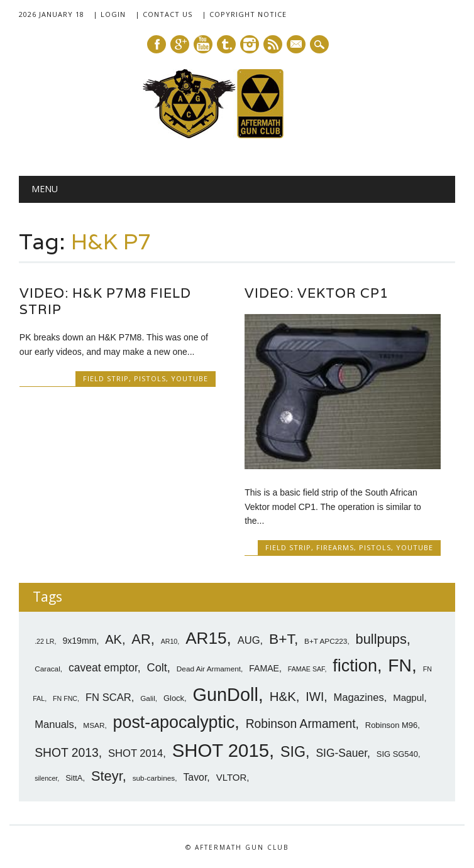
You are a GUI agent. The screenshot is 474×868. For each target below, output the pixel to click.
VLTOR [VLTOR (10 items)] (232, 777)
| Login (109, 14)
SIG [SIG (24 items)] (293, 752)
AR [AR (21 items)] (141, 639)
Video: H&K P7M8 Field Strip (105, 301)
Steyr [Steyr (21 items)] (107, 776)
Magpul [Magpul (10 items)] (408, 697)
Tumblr (226, 44)
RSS (273, 44)
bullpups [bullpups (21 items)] (381, 639)
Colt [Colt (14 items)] (157, 668)
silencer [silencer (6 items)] (46, 778)
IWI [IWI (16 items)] (315, 697)
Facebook (157, 44)
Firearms (335, 547)
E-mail (297, 45)
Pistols (150, 378)
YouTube (190, 378)
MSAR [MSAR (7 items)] (94, 725)
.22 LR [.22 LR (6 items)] (44, 641)
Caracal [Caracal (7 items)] (47, 669)
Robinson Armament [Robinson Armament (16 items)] (301, 724)
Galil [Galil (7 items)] (148, 698)
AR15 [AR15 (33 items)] (206, 638)
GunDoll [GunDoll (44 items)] (226, 695)
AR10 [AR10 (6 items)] (169, 641)
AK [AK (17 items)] (113, 639)
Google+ (180, 44)
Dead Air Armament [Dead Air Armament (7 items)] (209, 669)
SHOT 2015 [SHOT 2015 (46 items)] (221, 750)
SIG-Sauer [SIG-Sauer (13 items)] (341, 753)
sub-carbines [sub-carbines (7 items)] (154, 778)
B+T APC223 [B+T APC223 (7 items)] (326, 641)
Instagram (250, 44)
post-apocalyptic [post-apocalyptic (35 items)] (174, 722)
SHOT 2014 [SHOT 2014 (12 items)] (135, 753)
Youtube (203, 44)
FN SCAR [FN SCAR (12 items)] (108, 697)
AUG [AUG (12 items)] (249, 640)
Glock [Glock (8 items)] (174, 698)
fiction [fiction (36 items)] (355, 666)
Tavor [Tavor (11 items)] (195, 777)
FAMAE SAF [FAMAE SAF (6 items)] (306, 669)
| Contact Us (164, 14)
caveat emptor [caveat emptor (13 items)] (103, 668)
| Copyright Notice (244, 14)
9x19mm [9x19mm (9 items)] (79, 641)
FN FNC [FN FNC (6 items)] (65, 698)
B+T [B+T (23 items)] (282, 639)
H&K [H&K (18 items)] (283, 696)
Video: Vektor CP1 (317, 293)
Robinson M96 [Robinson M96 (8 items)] (391, 725)
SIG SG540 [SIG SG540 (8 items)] (397, 754)
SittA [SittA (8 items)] (74, 778)
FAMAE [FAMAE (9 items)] (264, 668)
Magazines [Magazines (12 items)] (359, 697)
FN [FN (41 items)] (400, 665)
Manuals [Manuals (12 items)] (54, 724)
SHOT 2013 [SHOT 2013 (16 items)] (67, 753)
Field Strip (106, 378)
